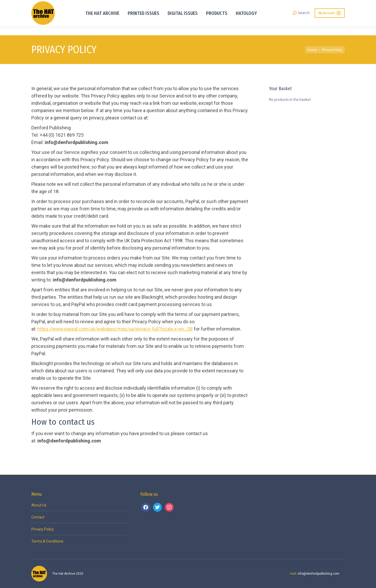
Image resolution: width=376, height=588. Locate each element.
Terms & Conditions (47, 541)
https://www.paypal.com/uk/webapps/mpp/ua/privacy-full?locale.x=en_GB (115, 329)
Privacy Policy (43, 529)
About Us (39, 505)
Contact (38, 517)
